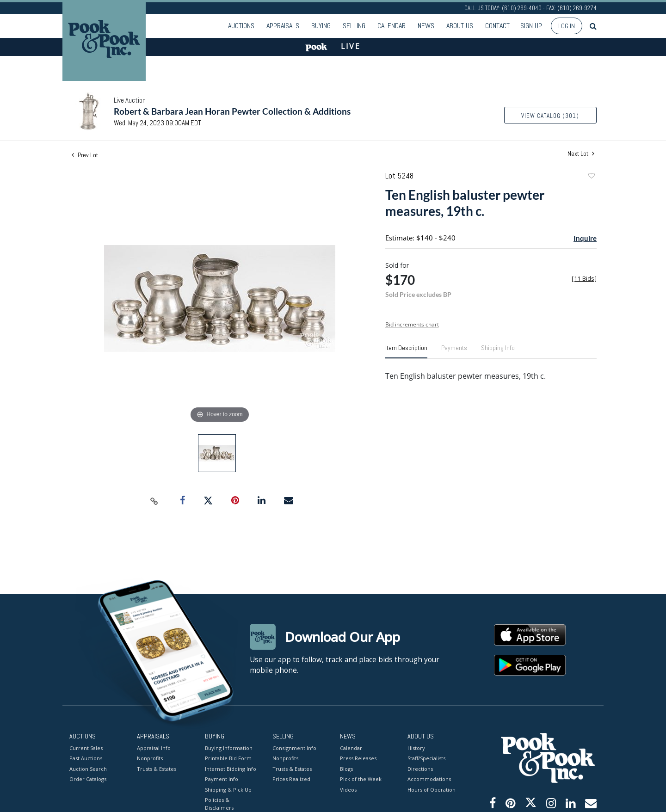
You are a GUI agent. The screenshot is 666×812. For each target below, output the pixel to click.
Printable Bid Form (228, 758)
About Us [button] (460, 26)
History (416, 747)
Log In (567, 26)
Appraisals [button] (283, 26)
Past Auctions (86, 758)
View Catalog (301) (550, 116)
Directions (420, 768)
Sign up (531, 26)
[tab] (406, 351)
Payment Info (222, 779)
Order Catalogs (88, 779)
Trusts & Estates (157, 768)
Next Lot (581, 154)
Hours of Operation (432, 789)
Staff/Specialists (426, 758)
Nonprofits (150, 758)
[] (584, 279)
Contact (497, 26)
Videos (348, 789)
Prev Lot (85, 155)
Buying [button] (321, 26)
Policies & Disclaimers (219, 804)
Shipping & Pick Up (228, 789)
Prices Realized (291, 779)
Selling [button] (354, 26)
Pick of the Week (361, 779)
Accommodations (429, 779)
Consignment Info (294, 747)
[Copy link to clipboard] (154, 501)
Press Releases (358, 758)
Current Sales (86, 747)
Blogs (346, 768)
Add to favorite (591, 177)
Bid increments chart (412, 324)
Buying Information (229, 747)
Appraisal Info (154, 747)
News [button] (426, 26)
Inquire (585, 238)
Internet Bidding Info (231, 768)
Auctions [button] (241, 26)
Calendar (392, 26)
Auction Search (88, 768)
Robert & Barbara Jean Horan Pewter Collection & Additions (232, 111)
